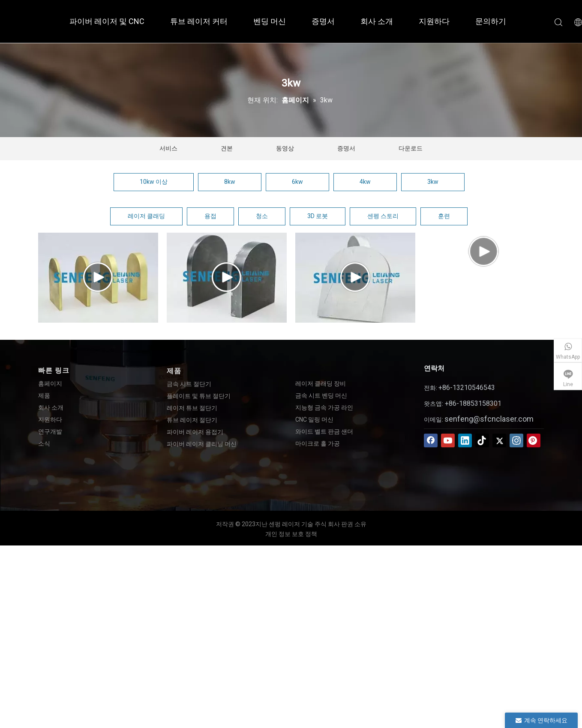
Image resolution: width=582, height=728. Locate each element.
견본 (227, 148)
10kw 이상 (154, 182)
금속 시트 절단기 (189, 384)
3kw (433, 182)
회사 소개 (377, 21)
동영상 (285, 148)
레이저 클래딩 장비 (321, 383)
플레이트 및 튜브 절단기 (199, 396)
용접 (210, 216)
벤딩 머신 (270, 21)
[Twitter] (499, 440)
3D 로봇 (318, 216)
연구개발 (50, 431)
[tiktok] (482, 440)
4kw (365, 182)
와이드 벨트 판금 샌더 (324, 431)
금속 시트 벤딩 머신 (321, 395)
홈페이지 (50, 383)
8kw (230, 182)
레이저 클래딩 (146, 216)
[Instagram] (516, 440)
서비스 (168, 148)
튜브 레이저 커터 (199, 21)
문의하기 (491, 21)
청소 (262, 216)
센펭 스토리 (383, 216)
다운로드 (411, 148)
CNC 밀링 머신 (314, 419)
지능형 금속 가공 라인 (324, 407)
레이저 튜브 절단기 (192, 408)
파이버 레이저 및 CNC (107, 21)
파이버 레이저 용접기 (195, 432)
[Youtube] (448, 440)
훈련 (444, 216)
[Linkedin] (465, 440)
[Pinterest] (534, 440)
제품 (44, 395)
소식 (44, 443)
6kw (297, 182)
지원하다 (434, 21)
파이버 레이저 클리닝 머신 (202, 444)
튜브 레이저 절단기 (192, 420)
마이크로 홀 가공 (318, 443)
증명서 (323, 21)
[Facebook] (431, 440)
